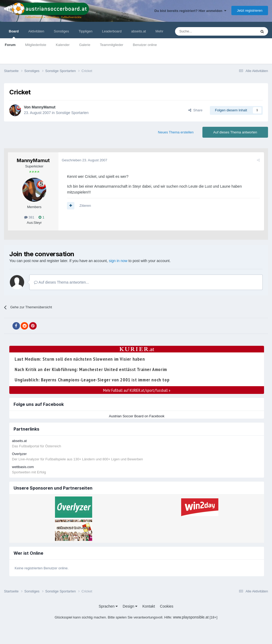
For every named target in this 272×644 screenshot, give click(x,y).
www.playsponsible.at (191, 617)
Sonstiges (61, 31)
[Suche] (203, 31)
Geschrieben (85, 160)
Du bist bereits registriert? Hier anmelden (190, 11)
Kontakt (149, 606)
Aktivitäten (36, 31)
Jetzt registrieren (250, 10)
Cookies (167, 606)
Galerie (85, 45)
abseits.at (139, 31)
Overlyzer (19, 454)
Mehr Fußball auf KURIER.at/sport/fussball (137, 390)
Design (130, 606)
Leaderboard (112, 31)
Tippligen (86, 31)
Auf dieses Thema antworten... (61, 282)
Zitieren (86, 206)
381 (29, 217)
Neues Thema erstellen (176, 132)
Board (14, 34)
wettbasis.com (23, 467)
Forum (10, 45)
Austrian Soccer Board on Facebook (137, 416)
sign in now (118, 261)
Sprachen (108, 606)
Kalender (63, 45)
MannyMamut (43, 107)
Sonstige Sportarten (72, 113)
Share (195, 110)
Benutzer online (145, 45)
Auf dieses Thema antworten (235, 132)
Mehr (159, 31)
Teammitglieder (112, 45)
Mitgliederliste (35, 45)
